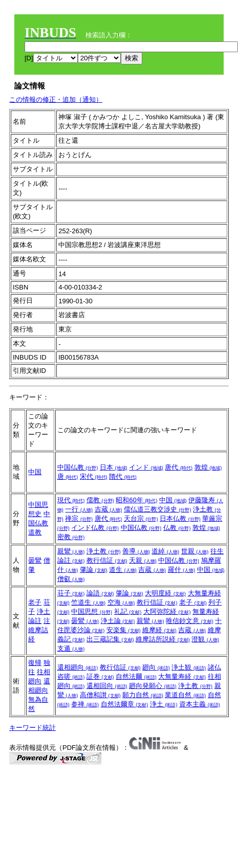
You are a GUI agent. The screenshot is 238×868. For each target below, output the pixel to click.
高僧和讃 (100, 695)
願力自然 (143, 695)
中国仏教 (78, 467)
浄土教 (104, 551)
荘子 (71, 593)
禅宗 (79, 518)
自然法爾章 (125, 704)
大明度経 (165, 593)
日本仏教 (180, 518)
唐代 (179, 467)
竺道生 (88, 602)
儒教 (100, 500)
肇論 (94, 570)
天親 (143, 560)
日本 (114, 467)
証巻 (100, 676)
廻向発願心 (153, 686)
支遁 (71, 648)
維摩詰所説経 (163, 639)
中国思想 (92, 611)
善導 (136, 551)
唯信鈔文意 (190, 621)
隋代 (123, 476)
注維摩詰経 (39, 630)
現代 (71, 500)
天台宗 (141, 518)
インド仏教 (95, 528)
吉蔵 (109, 509)
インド (146, 467)
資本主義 (200, 704)
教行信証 (107, 560)
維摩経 (159, 630)
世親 (195, 551)
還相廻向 (78, 667)
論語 (100, 593)
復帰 (35, 663)
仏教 (177, 528)
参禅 (85, 704)
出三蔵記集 (110, 639)
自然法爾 (136, 676)
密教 (71, 537)
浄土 (164, 704)
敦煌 (208, 467)
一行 (79, 509)
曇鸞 (35, 560)
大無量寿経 (182, 676)
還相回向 (107, 686)
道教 (35, 532)
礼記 (128, 611)
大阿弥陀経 (167, 611)
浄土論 (118, 621)
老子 (35, 602)
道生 (123, 570)
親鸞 (71, 551)
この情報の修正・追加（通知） (56, 99)
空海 (121, 602)
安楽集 (124, 630)
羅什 (182, 570)
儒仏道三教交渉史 (158, 509)
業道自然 (185, 695)
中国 (35, 472)
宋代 (94, 476)
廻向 (156, 667)
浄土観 (189, 667)
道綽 (165, 551)
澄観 (205, 639)
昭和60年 (136, 500)
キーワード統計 (33, 728)
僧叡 (71, 579)
